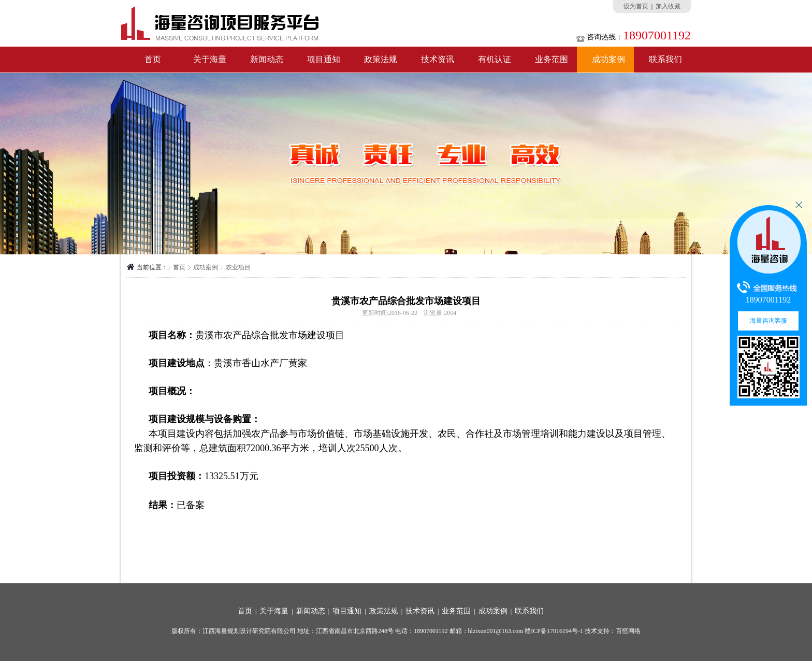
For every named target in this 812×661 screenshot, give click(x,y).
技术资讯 (438, 59)
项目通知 (324, 59)
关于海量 (210, 59)
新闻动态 (267, 59)
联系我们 (665, 59)
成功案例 (608, 59)
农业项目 (238, 267)
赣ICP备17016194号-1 (554, 631)
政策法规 (381, 59)
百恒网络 (628, 631)
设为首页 (636, 6)
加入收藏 (668, 6)
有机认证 (495, 59)
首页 (153, 59)
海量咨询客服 (769, 321)
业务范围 (552, 59)
